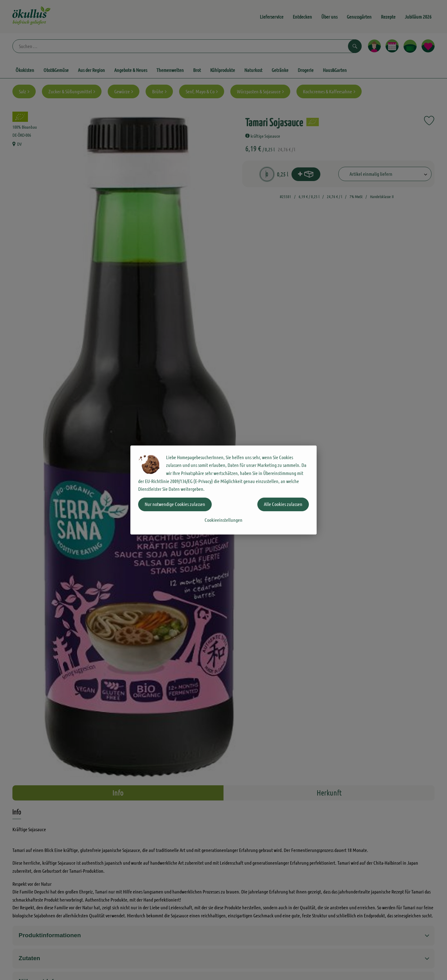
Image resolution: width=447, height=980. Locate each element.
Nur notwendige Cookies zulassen (175, 504)
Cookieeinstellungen (223, 520)
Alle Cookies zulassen (283, 504)
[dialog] (223, 490)
